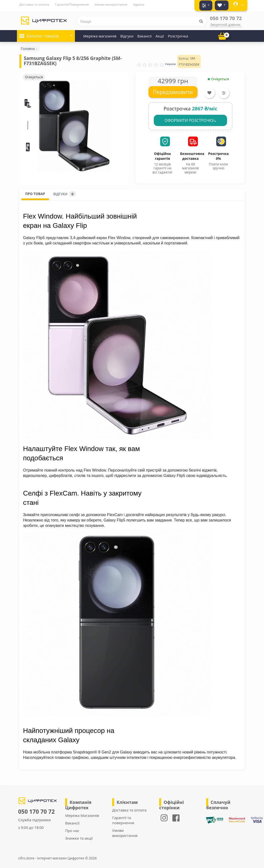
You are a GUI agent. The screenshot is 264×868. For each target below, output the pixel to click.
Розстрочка (178, 34)
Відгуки (127, 34)
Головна (28, 46)
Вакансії (144, 34)
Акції (160, 34)
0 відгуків (170, 62)
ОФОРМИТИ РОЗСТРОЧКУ (190, 118)
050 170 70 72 (226, 16)
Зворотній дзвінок (225, 22)
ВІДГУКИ (65, 192)
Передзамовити (173, 90)
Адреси (139, 4)
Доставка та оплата (34, 4)
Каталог (46, 32)
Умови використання (111, 4)
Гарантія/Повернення (72, 4)
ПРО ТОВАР (35, 191)
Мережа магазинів (100, 34)
